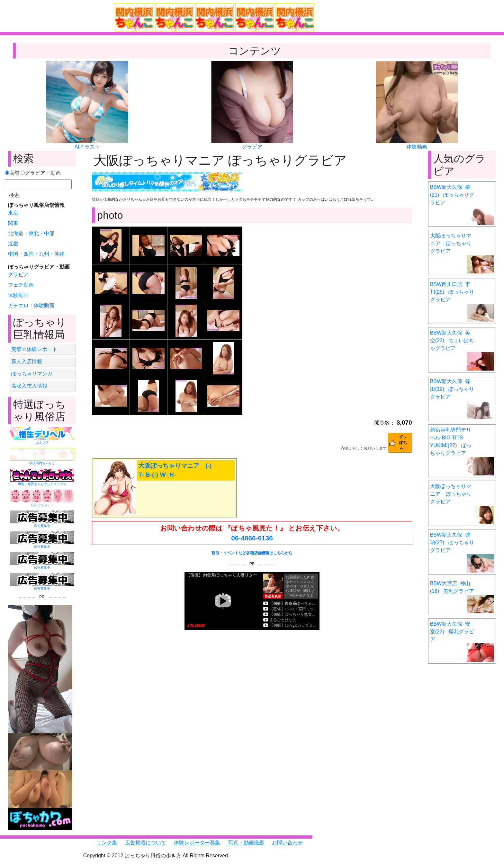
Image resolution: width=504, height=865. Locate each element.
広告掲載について (146, 843)
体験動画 (417, 147)
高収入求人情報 (29, 386)
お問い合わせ (287, 843)
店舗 (12, 173)
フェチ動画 (21, 285)
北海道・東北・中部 (31, 233)
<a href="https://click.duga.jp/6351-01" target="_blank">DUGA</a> (252, 601)
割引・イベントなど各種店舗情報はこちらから (252, 553)
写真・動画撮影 (246, 843)
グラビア (252, 147)
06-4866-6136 (252, 538)
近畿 (13, 244)
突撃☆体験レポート (34, 349)
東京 (13, 213)
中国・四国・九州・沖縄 (36, 254)
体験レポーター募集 (197, 843)
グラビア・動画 (41, 173)
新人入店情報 (27, 361)
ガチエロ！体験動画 (31, 305)
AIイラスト (87, 147)
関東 (13, 223)
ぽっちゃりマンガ (32, 374)
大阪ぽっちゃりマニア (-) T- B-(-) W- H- (175, 470)
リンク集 (107, 843)
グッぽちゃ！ (403, 443)
